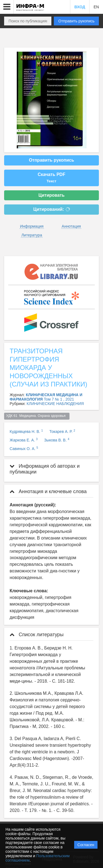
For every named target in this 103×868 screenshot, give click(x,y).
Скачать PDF (51, 178)
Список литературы (37, 635)
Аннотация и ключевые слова (48, 491)
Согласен (86, 845)
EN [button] (96, 7)
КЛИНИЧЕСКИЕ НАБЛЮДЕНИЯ (55, 404)
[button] (7, 7)
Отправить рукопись (76, 21)
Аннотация (71, 226)
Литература (32, 235)
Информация (32, 226)
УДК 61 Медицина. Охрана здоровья (37, 416)
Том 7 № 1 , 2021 (59, 399)
